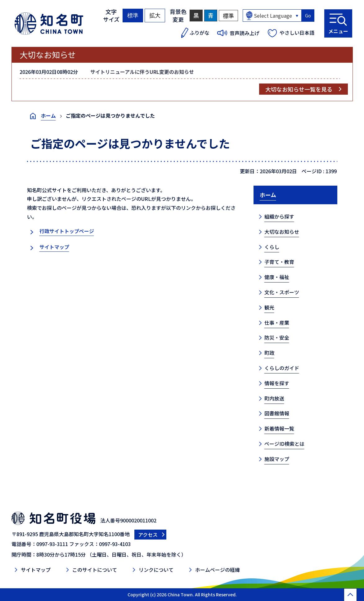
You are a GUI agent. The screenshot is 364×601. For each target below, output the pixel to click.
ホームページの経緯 (218, 570)
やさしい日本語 (297, 33)
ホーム (48, 115)
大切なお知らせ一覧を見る (299, 89)
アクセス (148, 535)
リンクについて (156, 570)
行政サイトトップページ (67, 231)
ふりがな (200, 33)
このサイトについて (95, 570)
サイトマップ (54, 247)
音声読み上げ (245, 33)
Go (308, 16)
